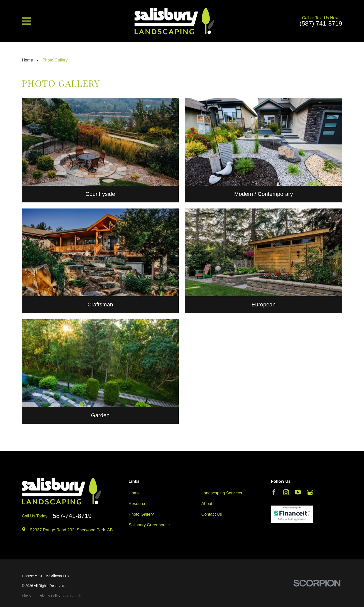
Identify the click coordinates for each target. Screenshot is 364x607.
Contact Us (212, 514)
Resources (139, 504)
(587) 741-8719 (321, 24)
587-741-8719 (72, 516)
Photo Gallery (141, 514)
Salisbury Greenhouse (149, 525)
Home (134, 493)
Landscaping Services (222, 493)
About (207, 504)
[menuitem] (29, 596)
